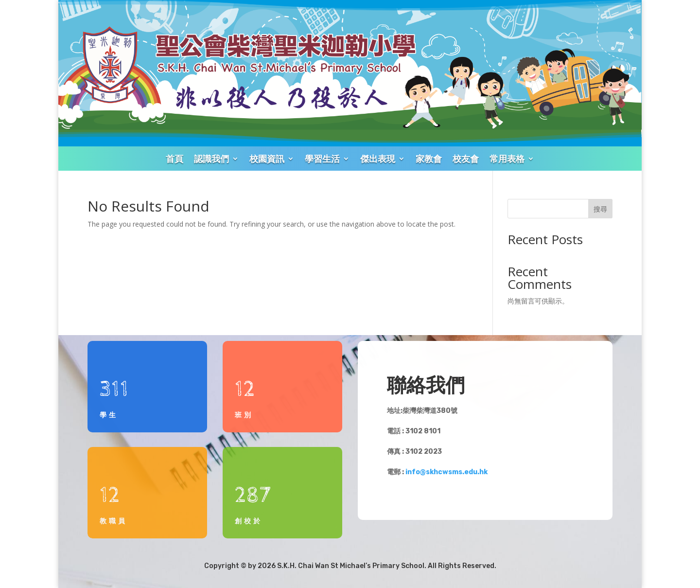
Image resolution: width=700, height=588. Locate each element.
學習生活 (322, 159)
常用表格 (507, 159)
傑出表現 (378, 159)
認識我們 (211, 159)
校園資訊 (267, 159)
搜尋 (600, 209)
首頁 (175, 159)
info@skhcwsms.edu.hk (446, 472)
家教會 (429, 159)
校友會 (466, 159)
